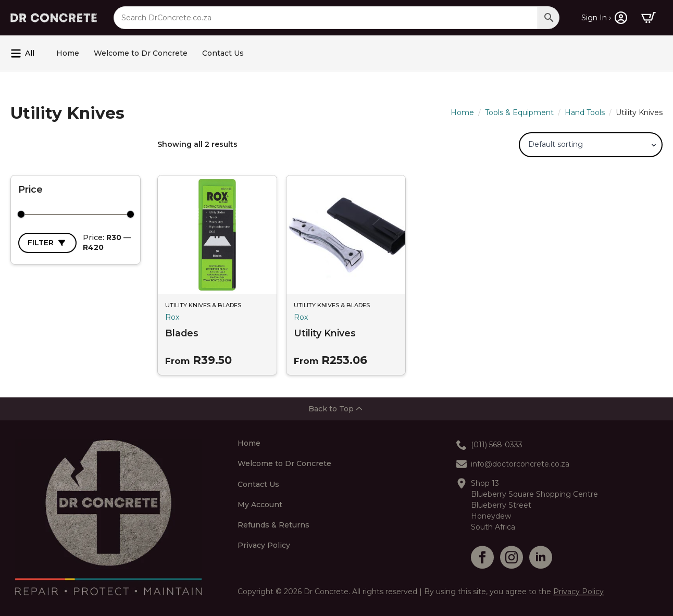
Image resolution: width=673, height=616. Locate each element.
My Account (260, 505)
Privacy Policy (264, 546)
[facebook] (482, 557)
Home (68, 53)
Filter (41, 243)
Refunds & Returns (273, 525)
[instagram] (512, 557)
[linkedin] (541, 557)
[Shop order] (591, 145)
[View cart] (649, 18)
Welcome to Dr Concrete (141, 53)
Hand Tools (585, 112)
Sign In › (596, 18)
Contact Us (223, 53)
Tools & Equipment (519, 112)
